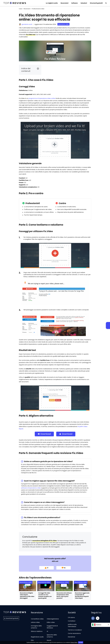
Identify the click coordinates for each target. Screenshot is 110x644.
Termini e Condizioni (75, 630)
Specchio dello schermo (52, 636)
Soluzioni (84, 3)
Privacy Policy (74, 642)
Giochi (49, 640)
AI (47, 631)
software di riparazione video (31, 488)
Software (74, 3)
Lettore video (35, 622)
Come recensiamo (74, 633)
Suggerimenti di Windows (52, 627)
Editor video (51, 622)
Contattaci (72, 621)
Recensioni (65, 3)
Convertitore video (37, 619)
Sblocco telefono (37, 631)
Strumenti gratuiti (96, 3)
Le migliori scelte (52, 3)
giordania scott (27, 24)
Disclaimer (72, 637)
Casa (21, 9)
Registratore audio (37, 637)
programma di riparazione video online (42, 98)
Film (32, 640)
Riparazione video (63, 24)
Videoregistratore (53, 619)
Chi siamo (71, 617)
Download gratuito (11, 618)
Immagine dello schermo (36, 627)
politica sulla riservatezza (72, 625)
